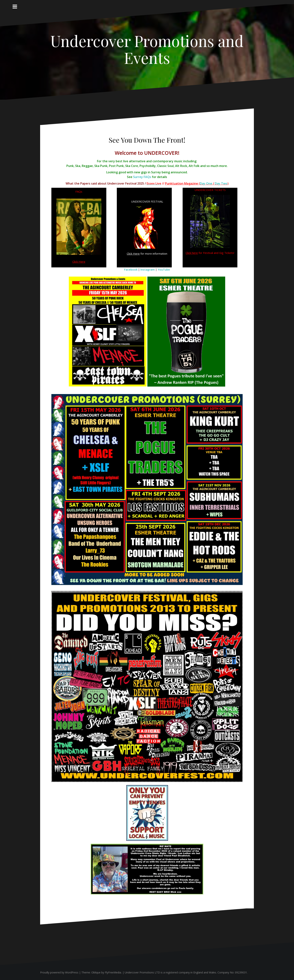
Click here (192, 253)
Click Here (79, 262)
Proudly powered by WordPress (59, 972)
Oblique (96, 972)
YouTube (164, 269)
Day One (206, 183)
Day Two (221, 183)
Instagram (148, 269)
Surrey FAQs (142, 177)
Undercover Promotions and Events (147, 49)
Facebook (131, 269)
